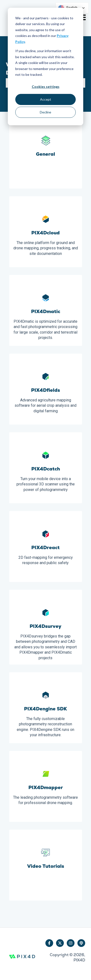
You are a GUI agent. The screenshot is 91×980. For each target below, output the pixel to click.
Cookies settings (46, 87)
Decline (45, 112)
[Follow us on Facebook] (49, 943)
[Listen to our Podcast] (81, 943)
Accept (46, 99)
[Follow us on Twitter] (60, 943)
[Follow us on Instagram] (71, 943)
